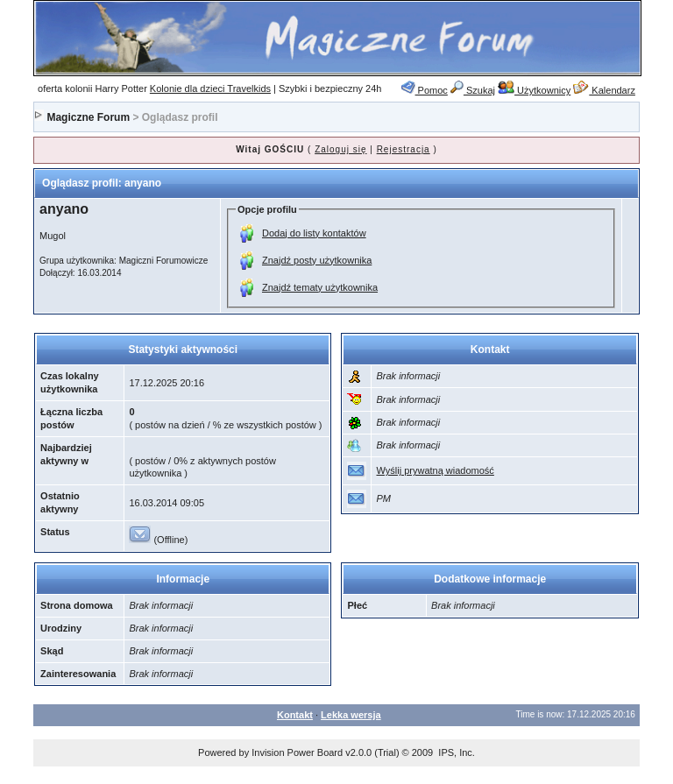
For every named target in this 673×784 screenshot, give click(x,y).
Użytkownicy (534, 90)
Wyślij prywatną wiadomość (435, 470)
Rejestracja (404, 149)
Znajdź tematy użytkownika (320, 287)
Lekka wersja (351, 715)
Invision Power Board (297, 752)
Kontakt (295, 715)
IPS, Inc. (457, 752)
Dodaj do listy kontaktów (314, 233)
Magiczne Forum (88, 117)
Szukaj (473, 90)
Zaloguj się (340, 149)
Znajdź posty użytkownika (317, 260)
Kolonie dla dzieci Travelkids (210, 88)
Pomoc (425, 90)
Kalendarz (604, 90)
